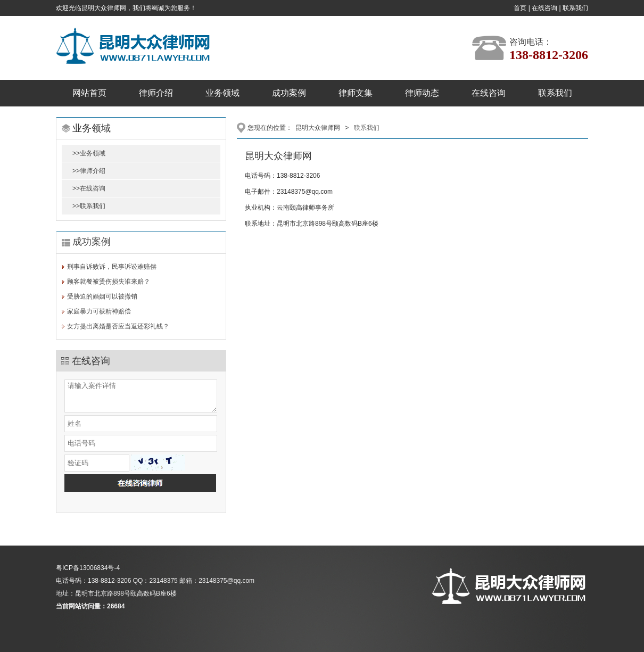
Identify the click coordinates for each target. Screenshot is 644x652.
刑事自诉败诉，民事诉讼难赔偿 (112, 267)
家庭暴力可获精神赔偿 (99, 311)
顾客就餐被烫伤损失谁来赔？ (109, 282)
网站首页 (89, 93)
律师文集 (356, 93)
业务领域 (222, 93)
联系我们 (575, 8)
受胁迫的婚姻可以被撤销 (102, 296)
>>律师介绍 (89, 171)
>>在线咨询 (89, 188)
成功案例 (289, 93)
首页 (520, 8)
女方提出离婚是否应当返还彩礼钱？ (118, 326)
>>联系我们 (89, 206)
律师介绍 (156, 93)
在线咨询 (544, 8)
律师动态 (422, 93)
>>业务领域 (89, 153)
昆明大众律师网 (318, 128)
